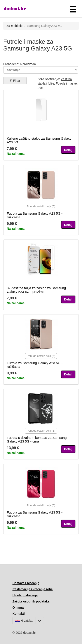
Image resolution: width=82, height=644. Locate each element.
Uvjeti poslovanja (25, 595)
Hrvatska (24, 621)
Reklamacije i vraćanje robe (33, 589)
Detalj (68, 150)
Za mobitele (15, 26)
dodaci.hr (15, 9)
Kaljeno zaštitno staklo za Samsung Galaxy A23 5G (39, 140)
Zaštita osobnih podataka (31, 601)
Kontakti (19, 614)
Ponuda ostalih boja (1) (41, 431)
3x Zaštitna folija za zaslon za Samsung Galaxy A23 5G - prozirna (36, 290)
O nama (18, 608)
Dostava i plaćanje (26, 583)
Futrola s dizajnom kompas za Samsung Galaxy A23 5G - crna (37, 439)
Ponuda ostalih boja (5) (41, 207)
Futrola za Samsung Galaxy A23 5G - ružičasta (35, 215)
